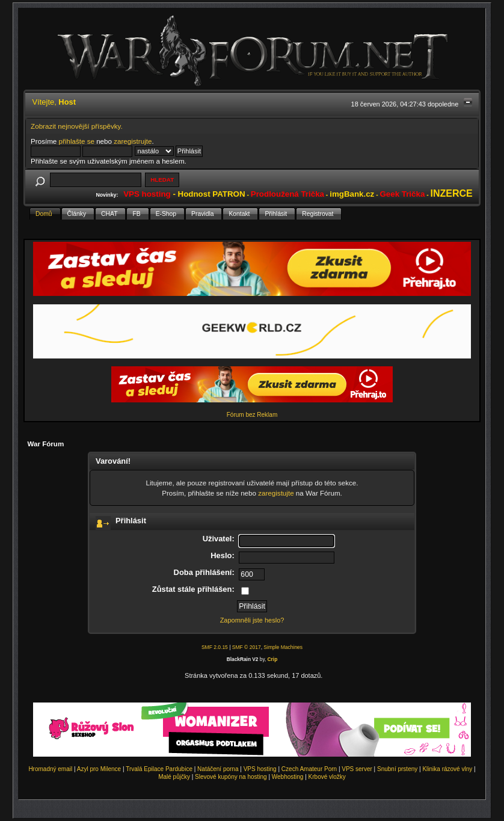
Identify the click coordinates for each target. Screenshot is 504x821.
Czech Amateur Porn (309, 769)
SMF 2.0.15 (215, 647)
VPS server (357, 769)
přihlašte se (77, 141)
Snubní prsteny (397, 769)
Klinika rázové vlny (447, 769)
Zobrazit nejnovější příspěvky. (77, 126)
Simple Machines (283, 647)
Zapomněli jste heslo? (252, 620)
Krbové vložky (327, 777)
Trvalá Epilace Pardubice (159, 769)
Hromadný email (50, 769)
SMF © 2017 (247, 647)
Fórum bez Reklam (252, 415)
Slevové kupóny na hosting (231, 777)
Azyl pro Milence (99, 769)
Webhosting (288, 777)
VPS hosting (260, 769)
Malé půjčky (174, 777)
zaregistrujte (133, 141)
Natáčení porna (218, 769)
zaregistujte (276, 493)
